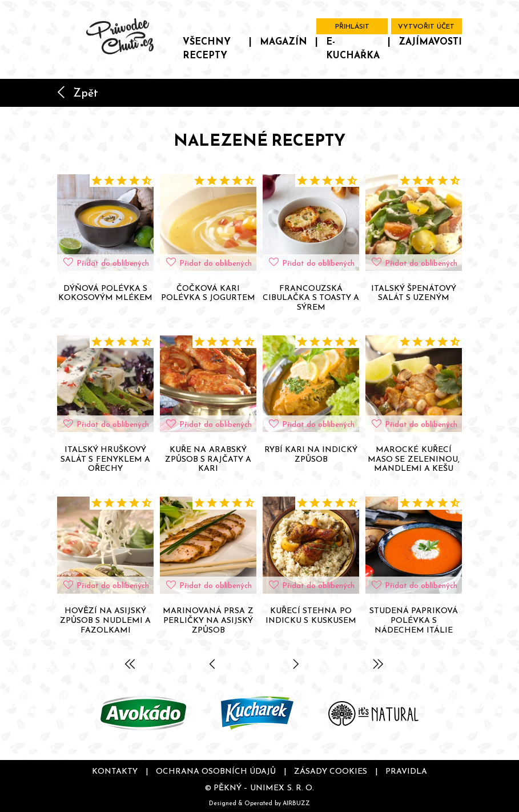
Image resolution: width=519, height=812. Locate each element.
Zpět (78, 93)
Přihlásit (352, 26)
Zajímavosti (430, 41)
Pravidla (406, 771)
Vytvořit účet (426, 26)
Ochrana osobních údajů (216, 771)
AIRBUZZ (296, 803)
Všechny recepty (207, 48)
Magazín (283, 41)
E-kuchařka (353, 48)
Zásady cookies (331, 771)
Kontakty (115, 771)
